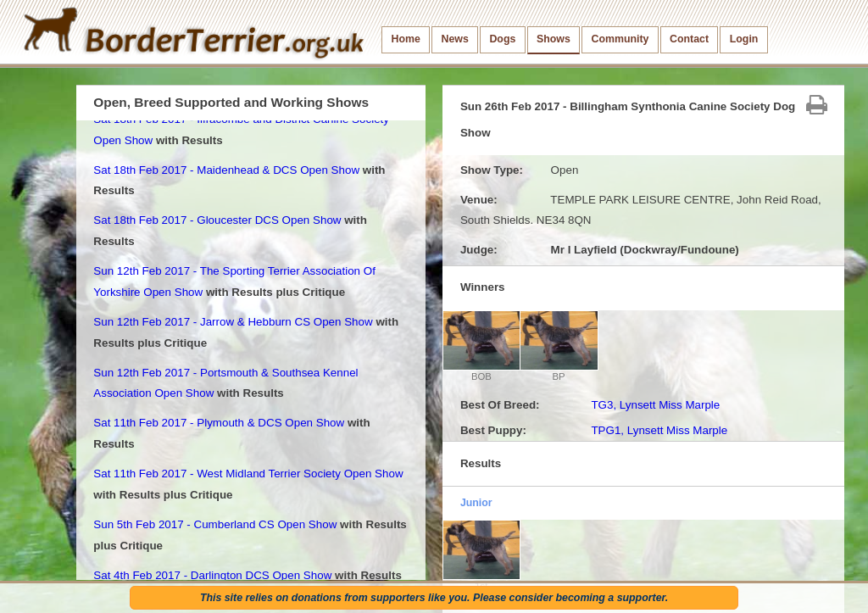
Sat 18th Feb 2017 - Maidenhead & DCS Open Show (226, 170)
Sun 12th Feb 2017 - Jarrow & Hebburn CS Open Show (233, 322)
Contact (689, 39)
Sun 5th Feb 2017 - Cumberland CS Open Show (215, 524)
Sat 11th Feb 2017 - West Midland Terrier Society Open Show (248, 474)
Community (620, 39)
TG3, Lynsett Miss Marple (655, 405)
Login (744, 39)
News (454, 39)
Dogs (502, 39)
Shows (554, 39)
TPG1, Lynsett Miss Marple (659, 430)
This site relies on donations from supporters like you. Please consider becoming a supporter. (434, 598)
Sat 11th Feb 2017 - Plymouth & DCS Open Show (219, 423)
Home (406, 39)
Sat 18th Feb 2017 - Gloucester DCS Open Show (217, 220)
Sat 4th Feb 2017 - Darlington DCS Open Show (212, 575)
